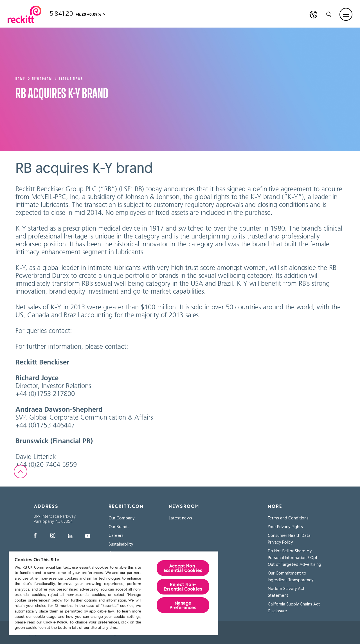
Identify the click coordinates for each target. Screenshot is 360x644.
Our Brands (119, 527)
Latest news (71, 78)
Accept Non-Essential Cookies (183, 568)
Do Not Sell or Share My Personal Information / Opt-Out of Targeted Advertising (294, 558)
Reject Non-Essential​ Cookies (183, 587)
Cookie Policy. (56, 622)
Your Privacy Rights (285, 527)
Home (23, 78)
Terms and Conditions (288, 518)
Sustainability (121, 544)
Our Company (121, 518)
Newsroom (44, 78)
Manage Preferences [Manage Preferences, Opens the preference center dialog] (183, 605)
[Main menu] (346, 14)
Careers (116, 535)
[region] (113, 593)
